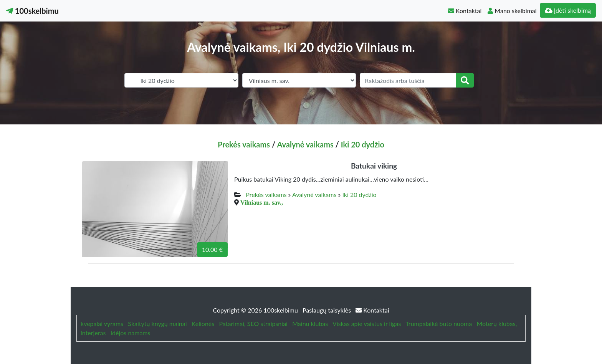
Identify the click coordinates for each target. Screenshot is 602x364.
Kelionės (203, 323)
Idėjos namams (131, 333)
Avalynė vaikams (305, 144)
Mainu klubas (310, 323)
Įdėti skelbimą (568, 10)
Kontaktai (465, 11)
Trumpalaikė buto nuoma (439, 323)
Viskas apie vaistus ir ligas (367, 323)
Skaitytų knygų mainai (157, 323)
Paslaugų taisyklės (327, 310)
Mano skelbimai (512, 11)
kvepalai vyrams (102, 323)
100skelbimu (32, 11)
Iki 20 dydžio (363, 144)
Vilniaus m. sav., (262, 202)
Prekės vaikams (244, 144)
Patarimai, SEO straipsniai (253, 323)
